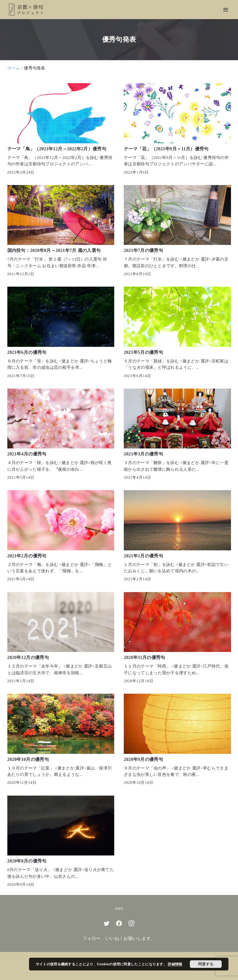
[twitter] (107, 923)
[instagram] (131, 923)
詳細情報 (175, 964)
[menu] (226, 10)
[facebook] (119, 923)
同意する (206, 964)
